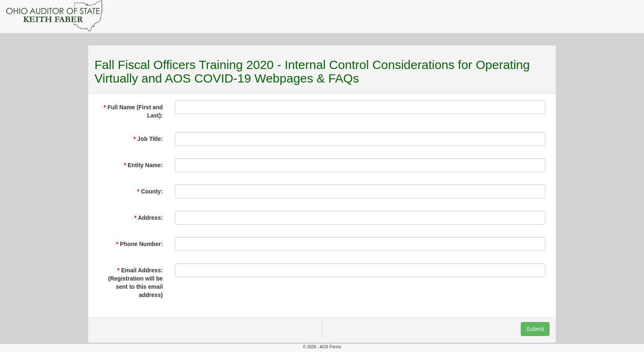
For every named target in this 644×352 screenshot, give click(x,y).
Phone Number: (141, 244)
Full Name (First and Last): (135, 111)
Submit (535, 329)
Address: (151, 218)
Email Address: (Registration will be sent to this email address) (135, 283)
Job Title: (150, 139)
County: (152, 191)
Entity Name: (145, 165)
